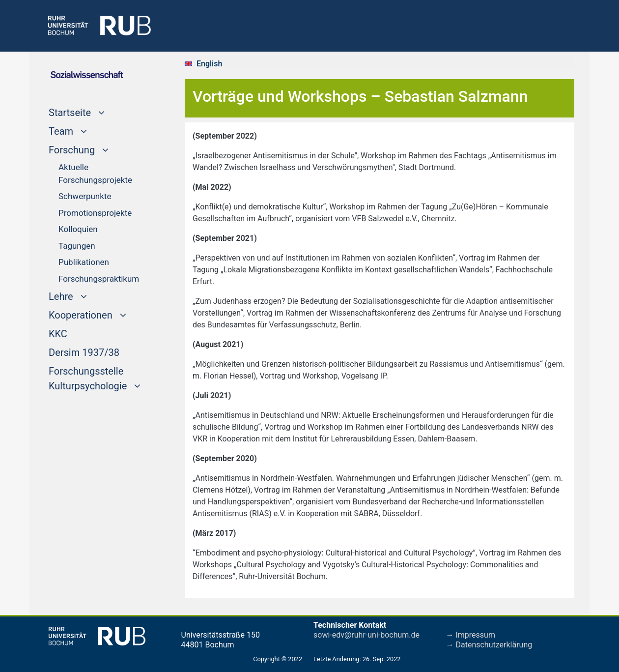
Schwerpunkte (85, 196)
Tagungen (77, 246)
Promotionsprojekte (95, 213)
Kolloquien (78, 229)
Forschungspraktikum (99, 279)
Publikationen (84, 262)
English (209, 64)
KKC (58, 333)
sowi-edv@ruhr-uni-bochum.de (366, 635)
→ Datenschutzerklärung (489, 645)
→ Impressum (471, 635)
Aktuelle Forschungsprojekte (95, 174)
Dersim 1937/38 (84, 351)
